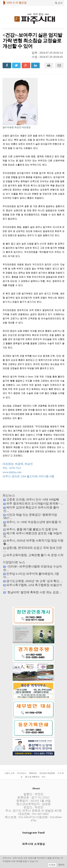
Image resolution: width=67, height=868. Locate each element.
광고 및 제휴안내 (32, 777)
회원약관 (33, 773)
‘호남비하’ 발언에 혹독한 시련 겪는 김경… (34, 592)
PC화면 (52, 865)
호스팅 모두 (45, 861)
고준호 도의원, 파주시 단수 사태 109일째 (33, 500)
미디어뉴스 (22, 773)
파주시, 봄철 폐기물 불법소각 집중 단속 (32, 529)
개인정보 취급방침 (47, 773)
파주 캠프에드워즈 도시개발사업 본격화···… (35, 504)
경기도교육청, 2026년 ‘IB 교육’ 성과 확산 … (35, 581)
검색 (59, 3)
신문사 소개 (9, 773)
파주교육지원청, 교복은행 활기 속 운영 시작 (35, 555)
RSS (44, 777)
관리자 (61, 865)
